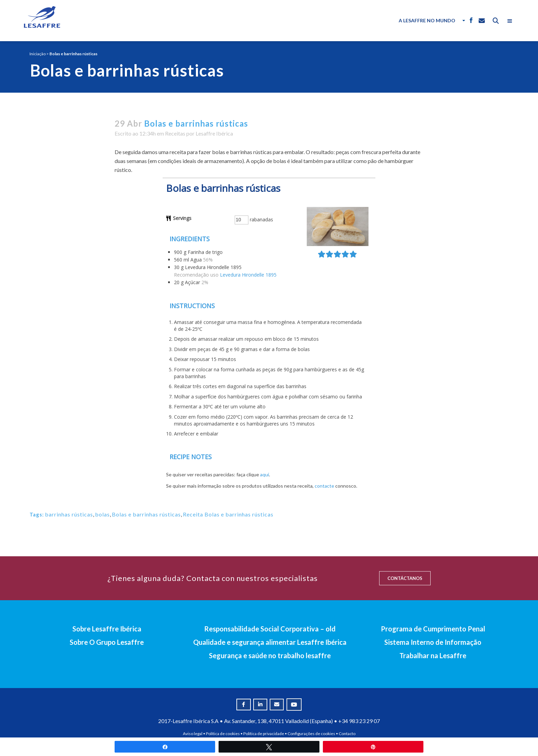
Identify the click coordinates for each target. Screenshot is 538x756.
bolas (102, 514)
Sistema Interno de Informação (433, 642)
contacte (324, 486)
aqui (265, 474)
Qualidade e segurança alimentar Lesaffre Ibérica (270, 642)
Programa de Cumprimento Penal (433, 629)
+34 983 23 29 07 (359, 721)
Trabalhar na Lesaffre (433, 655)
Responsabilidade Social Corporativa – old (270, 629)
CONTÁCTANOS (405, 578)
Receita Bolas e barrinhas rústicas (228, 514)
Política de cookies (223, 734)
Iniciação (38, 54)
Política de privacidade (264, 734)
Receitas (175, 133)
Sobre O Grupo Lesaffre (107, 642)
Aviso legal (193, 734)
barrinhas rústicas (69, 514)
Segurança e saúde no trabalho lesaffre (270, 655)
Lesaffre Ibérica (214, 133)
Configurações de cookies (311, 734)
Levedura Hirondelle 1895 (248, 275)
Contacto (347, 734)
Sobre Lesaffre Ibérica (107, 629)
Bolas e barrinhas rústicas (146, 514)
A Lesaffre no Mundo (427, 20)
